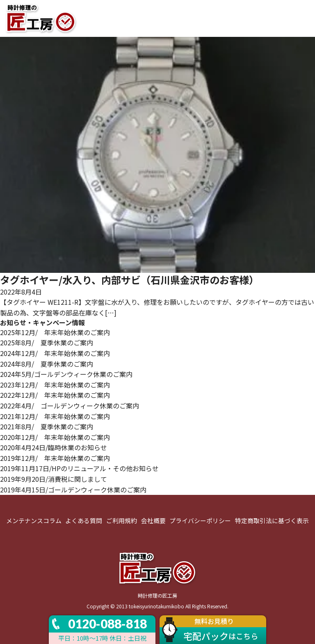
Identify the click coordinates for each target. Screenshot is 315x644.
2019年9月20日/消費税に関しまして (54, 479)
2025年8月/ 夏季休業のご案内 (47, 342)
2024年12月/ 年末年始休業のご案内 (55, 353)
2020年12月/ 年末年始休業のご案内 (55, 437)
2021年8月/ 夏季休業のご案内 (47, 426)
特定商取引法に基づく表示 (272, 520)
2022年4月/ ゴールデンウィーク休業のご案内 (70, 406)
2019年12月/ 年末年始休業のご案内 (55, 458)
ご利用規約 (122, 520)
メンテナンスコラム (34, 520)
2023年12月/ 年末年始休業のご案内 (55, 385)
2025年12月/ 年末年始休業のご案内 (55, 332)
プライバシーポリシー (200, 520)
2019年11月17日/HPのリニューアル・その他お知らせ (79, 468)
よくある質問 (84, 520)
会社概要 (153, 520)
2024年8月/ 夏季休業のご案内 (47, 364)
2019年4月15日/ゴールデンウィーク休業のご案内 (73, 490)
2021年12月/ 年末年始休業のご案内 (55, 416)
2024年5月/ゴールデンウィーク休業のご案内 (66, 374)
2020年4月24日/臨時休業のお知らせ (54, 447)
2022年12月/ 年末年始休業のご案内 (55, 395)
